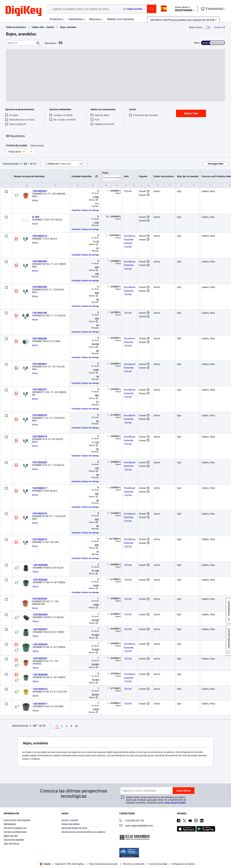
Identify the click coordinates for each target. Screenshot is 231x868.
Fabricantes (76, 19)
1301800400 (40, 261)
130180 (128, 191)
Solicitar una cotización (120, 19)
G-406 (36, 217)
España (45, 864)
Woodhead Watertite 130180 (130, 265)
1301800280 (40, 675)
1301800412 (40, 689)
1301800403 (40, 615)
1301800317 (40, 488)
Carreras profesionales (15, 832)
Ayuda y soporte (70, 820)
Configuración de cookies (183, 864)
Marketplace (10, 824)
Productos (56, 19)
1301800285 (40, 462)
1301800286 (40, 339)
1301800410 (40, 436)
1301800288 (40, 565)
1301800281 (40, 658)
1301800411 (40, 704)
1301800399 (40, 599)
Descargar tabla (216, 164)
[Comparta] (219, 27)
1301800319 (40, 539)
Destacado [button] (59, 164)
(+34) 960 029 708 (132, 821)
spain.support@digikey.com (136, 826)
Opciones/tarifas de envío (74, 828)
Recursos (95, 19)
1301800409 (40, 644)
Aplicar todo (191, 113)
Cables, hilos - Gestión (43, 27)
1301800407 (40, 191)
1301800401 (40, 364)
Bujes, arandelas (68, 27)
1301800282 (40, 580)
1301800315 (40, 236)
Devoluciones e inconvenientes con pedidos (83, 832)
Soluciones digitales (14, 840)
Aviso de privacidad (175, 803)
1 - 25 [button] (24, 164)
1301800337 (40, 389)
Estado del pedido (71, 824)
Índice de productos (16, 27)
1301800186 (40, 313)
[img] (23, 11)
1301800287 (40, 629)
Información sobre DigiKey (17, 820)
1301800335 (40, 415)
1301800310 (40, 513)
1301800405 (40, 287)
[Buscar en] (21, 43)
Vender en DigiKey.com (15, 828)
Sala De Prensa (11, 844)
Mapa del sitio (11, 836)
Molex (35, 200)
